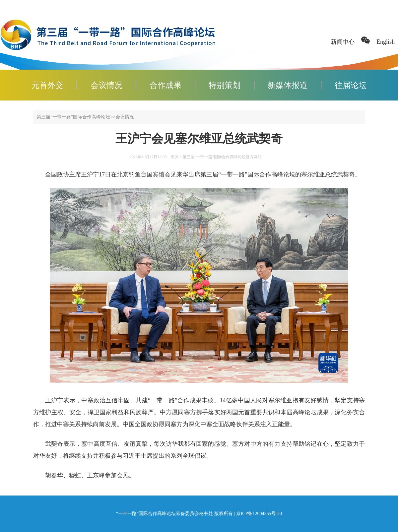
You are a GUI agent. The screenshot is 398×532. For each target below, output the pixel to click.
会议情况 (106, 85)
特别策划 (225, 85)
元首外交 (47, 85)
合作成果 (166, 85)
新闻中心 (343, 42)
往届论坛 (351, 85)
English (386, 42)
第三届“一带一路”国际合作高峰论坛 (73, 117)
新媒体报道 (288, 85)
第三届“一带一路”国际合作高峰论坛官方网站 (222, 157)
